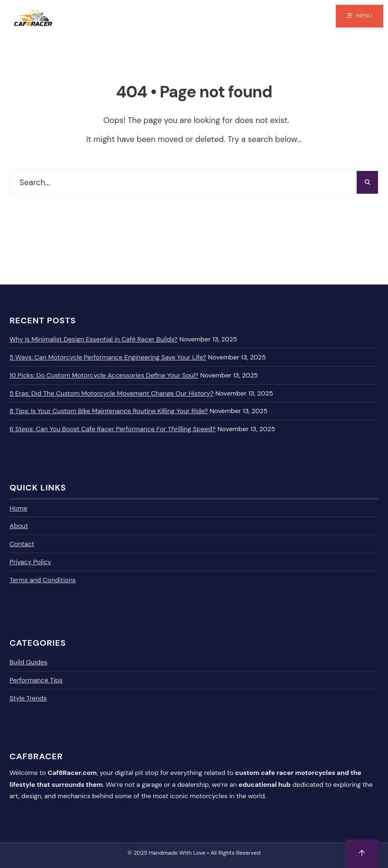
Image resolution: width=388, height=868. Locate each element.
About (19, 526)
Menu (360, 16)
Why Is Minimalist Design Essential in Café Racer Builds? (94, 339)
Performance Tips (36, 680)
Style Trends (28, 698)
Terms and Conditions (43, 580)
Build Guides (28, 662)
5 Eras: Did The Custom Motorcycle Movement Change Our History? (112, 393)
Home (19, 508)
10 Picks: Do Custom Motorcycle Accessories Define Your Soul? (104, 375)
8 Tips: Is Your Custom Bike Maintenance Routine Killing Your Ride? (109, 411)
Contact (22, 544)
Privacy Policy (30, 562)
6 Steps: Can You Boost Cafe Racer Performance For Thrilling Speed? (113, 429)
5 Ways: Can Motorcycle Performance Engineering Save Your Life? (108, 357)
